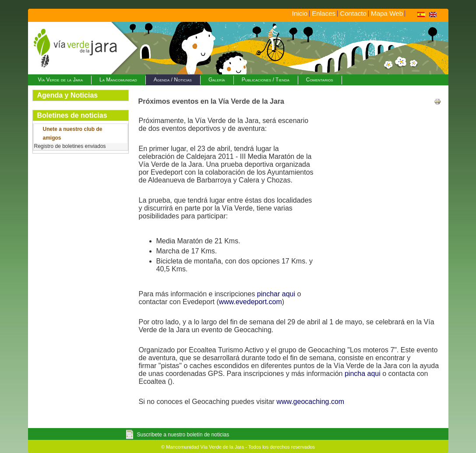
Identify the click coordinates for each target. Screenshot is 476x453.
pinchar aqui (276, 294)
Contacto (353, 13)
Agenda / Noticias (173, 80)
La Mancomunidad (118, 80)
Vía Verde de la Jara (60, 80)
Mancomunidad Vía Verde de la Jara (205, 447)
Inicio (300, 13)
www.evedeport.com (250, 302)
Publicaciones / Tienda (266, 80)
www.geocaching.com (310, 402)
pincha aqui (363, 374)
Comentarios (320, 80)
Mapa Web (387, 13)
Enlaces (324, 13)
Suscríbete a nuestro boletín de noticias (183, 435)
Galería (217, 80)
